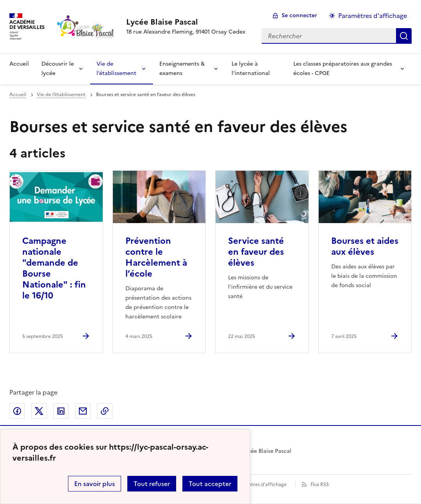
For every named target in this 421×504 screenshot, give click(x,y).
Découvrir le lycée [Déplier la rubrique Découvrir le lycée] (58, 69)
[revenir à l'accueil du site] (186, 22)
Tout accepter (210, 484)
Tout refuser (152, 484)
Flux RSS (320, 484)
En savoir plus (95, 484)
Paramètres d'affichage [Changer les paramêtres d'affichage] (373, 16)
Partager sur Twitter (39, 411)
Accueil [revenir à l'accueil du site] (19, 64)
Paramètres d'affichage (260, 484)
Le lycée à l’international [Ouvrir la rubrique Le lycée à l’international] (251, 69)
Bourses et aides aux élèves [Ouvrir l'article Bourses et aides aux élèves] (365, 246)
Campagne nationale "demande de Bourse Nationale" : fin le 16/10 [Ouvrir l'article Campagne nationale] (54, 268)
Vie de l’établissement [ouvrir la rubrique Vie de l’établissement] (61, 95)
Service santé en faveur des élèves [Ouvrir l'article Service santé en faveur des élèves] (256, 252)
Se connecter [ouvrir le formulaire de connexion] (299, 15)
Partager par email (83, 411)
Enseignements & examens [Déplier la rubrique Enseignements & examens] (182, 69)
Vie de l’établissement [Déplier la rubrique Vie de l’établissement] (116, 69)
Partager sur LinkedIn (61, 411)
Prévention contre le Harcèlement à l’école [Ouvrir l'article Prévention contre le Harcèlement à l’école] (156, 257)
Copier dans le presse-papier (105, 411)
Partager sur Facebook (17, 411)
